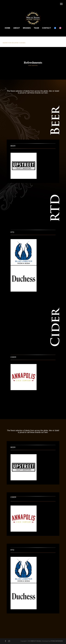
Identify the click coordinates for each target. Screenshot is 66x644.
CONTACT (46, 28)
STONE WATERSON (57, 641)
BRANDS (27, 28)
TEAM (36, 28)
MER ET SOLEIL (36, 641)
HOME (7, 28)
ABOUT (17, 28)
